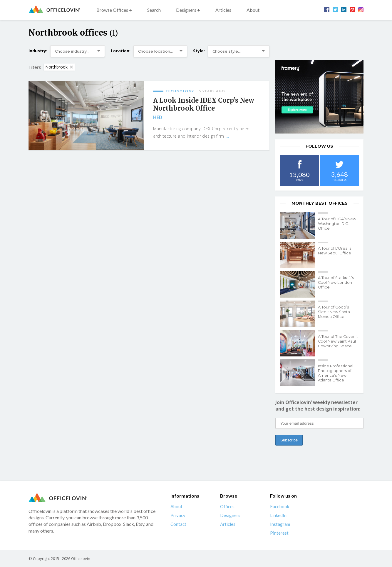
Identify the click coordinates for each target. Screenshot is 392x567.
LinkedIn (278, 515)
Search (154, 10)
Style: (199, 51)
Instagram (280, 524)
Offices (227, 506)
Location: (121, 51)
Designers (230, 515)
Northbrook (59, 67)
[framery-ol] (319, 97)
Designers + (188, 10)
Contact (178, 524)
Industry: (38, 51)
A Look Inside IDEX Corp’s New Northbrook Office (204, 104)
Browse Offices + (114, 10)
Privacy (178, 515)
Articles (223, 10)
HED (158, 117)
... (227, 136)
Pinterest (279, 533)
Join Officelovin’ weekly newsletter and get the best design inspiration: (318, 406)
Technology (180, 91)
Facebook (280, 506)
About (253, 10)
